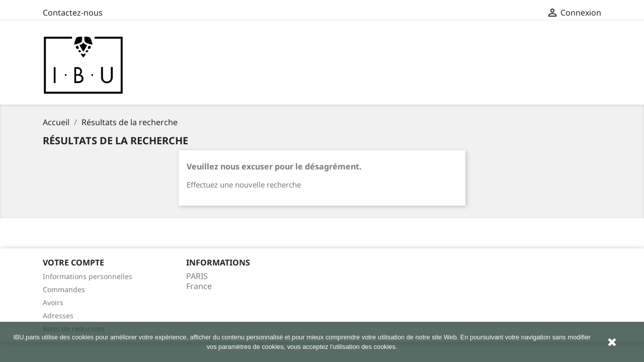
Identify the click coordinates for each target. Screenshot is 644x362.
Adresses (58, 315)
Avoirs (53, 302)
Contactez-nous (73, 13)
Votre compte (73, 262)
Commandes (64, 289)
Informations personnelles (88, 276)
